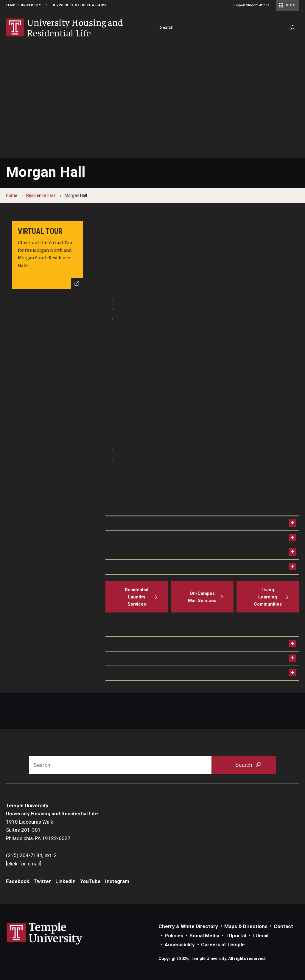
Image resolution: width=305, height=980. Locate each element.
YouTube (90, 881)
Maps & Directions (246, 926)
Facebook (18, 881)
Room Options (125, 538)
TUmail (260, 936)
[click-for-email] (24, 864)
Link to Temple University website (45, 934)
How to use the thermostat (140, 644)
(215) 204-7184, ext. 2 (31, 855)
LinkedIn (66, 881)
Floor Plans (122, 523)
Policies (174, 936)
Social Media (204, 936)
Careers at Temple (223, 944)
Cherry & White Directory (188, 926)
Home (12, 195)
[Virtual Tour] (48, 255)
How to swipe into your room (142, 673)
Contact (283, 926)
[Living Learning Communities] (268, 597)
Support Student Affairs (251, 5)
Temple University (24, 5)
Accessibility (180, 944)
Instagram (117, 881)
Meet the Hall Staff (131, 552)
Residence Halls (41, 195)
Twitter (42, 881)
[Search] (228, 28)
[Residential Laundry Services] (137, 597)
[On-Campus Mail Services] (202, 597)
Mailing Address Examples (139, 567)
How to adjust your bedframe (143, 658)
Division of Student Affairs (80, 5)
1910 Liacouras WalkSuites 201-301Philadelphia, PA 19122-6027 (39, 830)
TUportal (236, 936)
